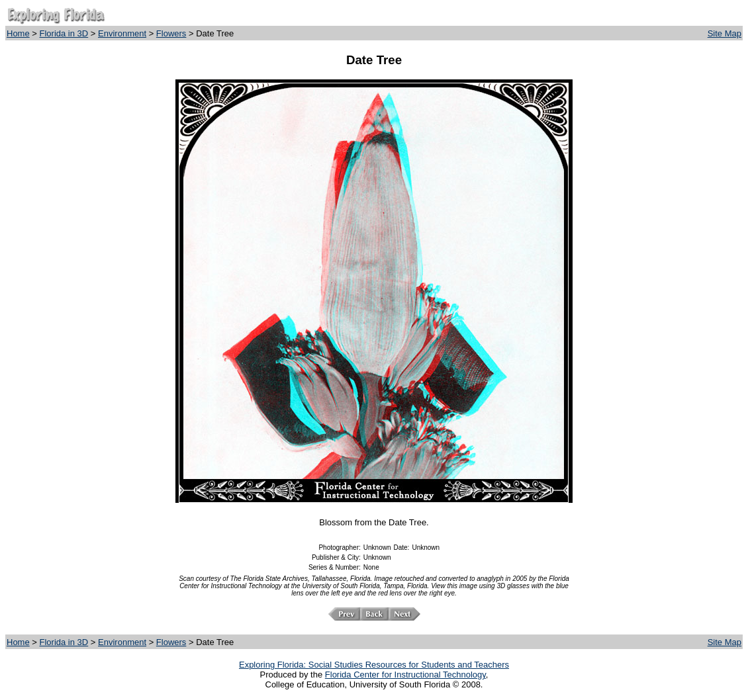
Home (18, 33)
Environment (122, 33)
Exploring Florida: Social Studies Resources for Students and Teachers (374, 665)
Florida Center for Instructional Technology (405, 675)
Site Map (725, 33)
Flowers (171, 33)
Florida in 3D (64, 33)
